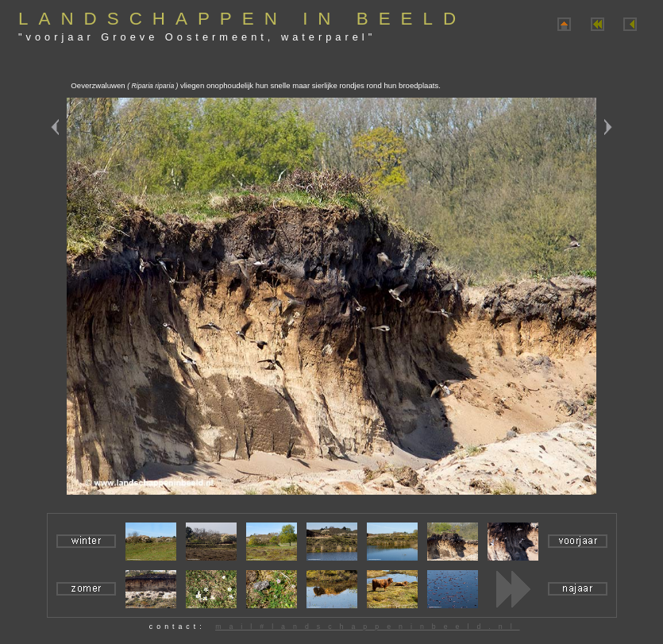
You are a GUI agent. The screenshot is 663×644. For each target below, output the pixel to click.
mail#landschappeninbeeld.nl (367, 627)
